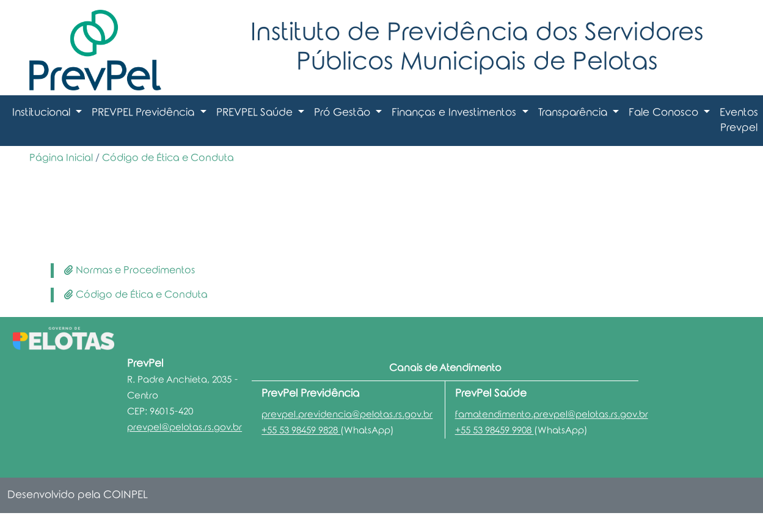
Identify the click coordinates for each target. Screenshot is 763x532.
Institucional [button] (43, 113)
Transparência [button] (574, 113)
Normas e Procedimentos (129, 270)
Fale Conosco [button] (665, 113)
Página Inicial (61, 158)
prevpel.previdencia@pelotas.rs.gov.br (347, 414)
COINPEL (126, 495)
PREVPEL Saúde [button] (256, 113)
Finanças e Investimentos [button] (455, 113)
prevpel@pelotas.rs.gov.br (184, 427)
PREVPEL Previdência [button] (144, 113)
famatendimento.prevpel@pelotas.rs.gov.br (552, 414)
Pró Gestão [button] (344, 113)
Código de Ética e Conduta (168, 158)
